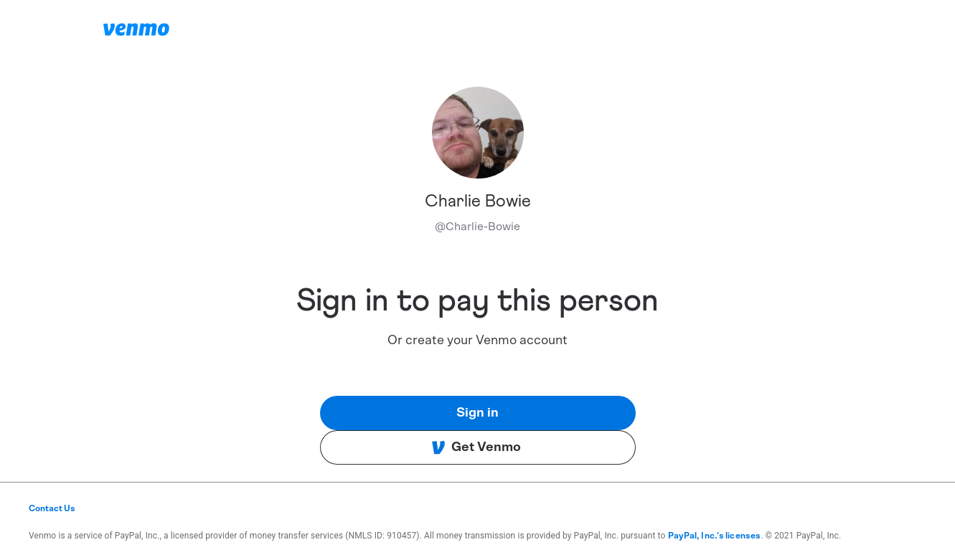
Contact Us (52, 508)
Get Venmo (476, 447)
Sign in (477, 413)
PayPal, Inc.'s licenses (715, 536)
